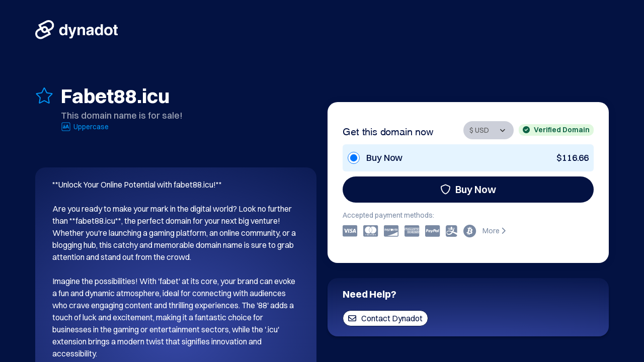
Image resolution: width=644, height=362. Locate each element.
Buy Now (468, 189)
